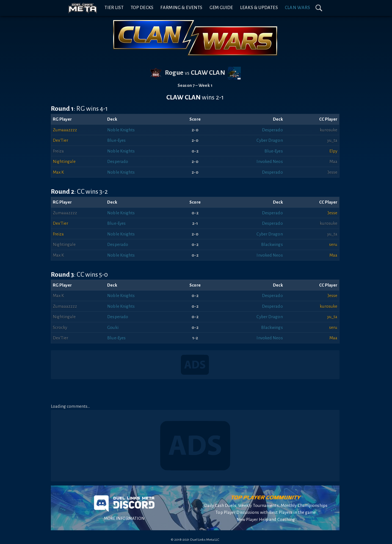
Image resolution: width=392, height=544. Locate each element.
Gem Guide (221, 8)
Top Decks (142, 8)
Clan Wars (297, 8)
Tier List (114, 8)
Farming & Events (181, 8)
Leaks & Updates (259, 8)
